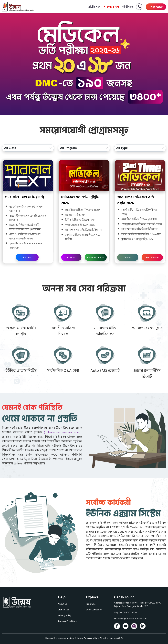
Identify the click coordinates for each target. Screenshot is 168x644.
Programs (91, 604)
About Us (63, 604)
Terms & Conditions (68, 621)
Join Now (156, 7)
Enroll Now (152, 257)
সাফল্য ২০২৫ (111, 7)
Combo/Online (96, 257)
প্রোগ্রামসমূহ (94, 7)
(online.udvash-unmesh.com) (62, 432)
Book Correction (94, 610)
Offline (71, 257)
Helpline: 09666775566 (125, 612)
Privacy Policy (65, 615)
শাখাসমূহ (127, 7)
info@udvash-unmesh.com (134, 619)
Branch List (63, 610)
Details (27, 257)
